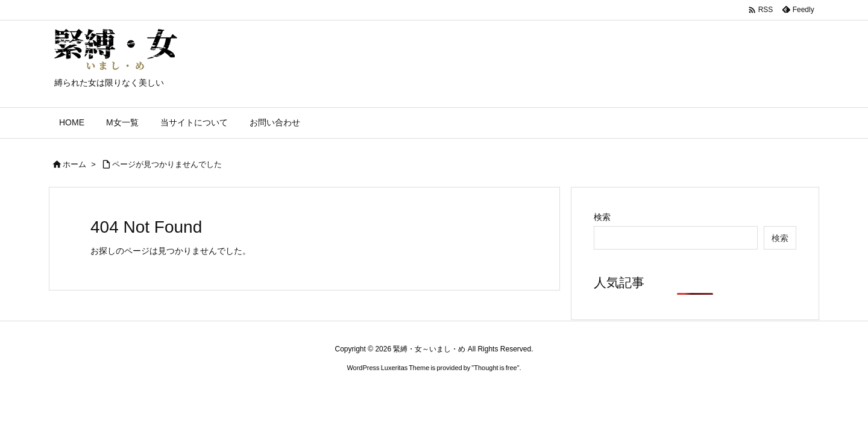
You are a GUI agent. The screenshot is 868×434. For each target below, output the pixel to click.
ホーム (74, 164)
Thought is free (495, 368)
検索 (602, 217)
